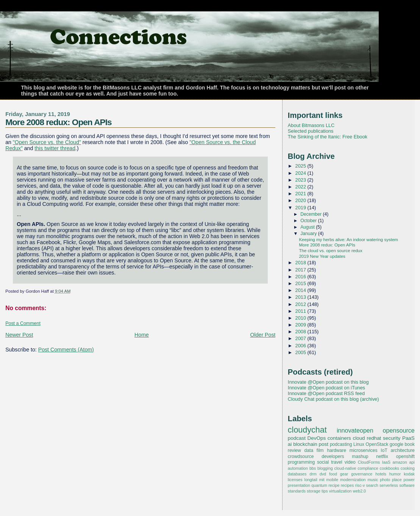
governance (362, 474)
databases (297, 474)
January (309, 234)
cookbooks (390, 468)
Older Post (263, 335)
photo (385, 480)
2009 (301, 325)
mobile (333, 480)
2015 (301, 283)
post (324, 444)
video (350, 462)
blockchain (305, 444)
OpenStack (377, 444)
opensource (398, 430)
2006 (301, 346)
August (308, 227)
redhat (374, 438)
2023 (301, 180)
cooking (408, 468)
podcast (297, 438)
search (372, 485)
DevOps (317, 438)
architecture (403, 450)
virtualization (340, 491)
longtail (311, 480)
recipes (347, 485)
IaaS (386, 462)
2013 (301, 297)
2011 (301, 311)
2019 (301, 208)
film (320, 450)
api (412, 462)
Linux (359, 444)
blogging (325, 468)
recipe (334, 485)
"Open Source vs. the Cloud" (47, 142)
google (397, 444)
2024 (301, 173)
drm (313, 474)
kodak (409, 474)
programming (301, 462)
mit (322, 480)
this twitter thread (55, 148)
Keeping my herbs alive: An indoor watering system (348, 240)
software (407, 485)
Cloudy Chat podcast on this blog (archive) (333, 399)
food (333, 474)
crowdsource (301, 456)
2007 (301, 338)
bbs (313, 468)
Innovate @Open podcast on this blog (328, 382)
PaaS (408, 438)
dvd (323, 474)
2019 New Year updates (322, 256)
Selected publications (311, 131)
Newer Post (19, 335)
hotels (381, 474)
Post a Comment (23, 323)
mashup (360, 456)
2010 (301, 318)
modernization (353, 480)
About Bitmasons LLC (311, 125)
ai (290, 444)
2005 (301, 352)
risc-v (360, 485)
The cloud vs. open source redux (330, 251)
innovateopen (355, 430)
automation (298, 468)
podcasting (341, 444)
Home (142, 335)
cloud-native (345, 468)
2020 (301, 200)
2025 (301, 166)
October (309, 221)
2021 (301, 194)
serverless (389, 485)
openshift (405, 456)
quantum (319, 485)
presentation (299, 485)
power (409, 480)
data (309, 450)
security (392, 438)
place (397, 480)
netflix (382, 456)
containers (339, 438)
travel (337, 462)
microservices (364, 450)
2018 (301, 263)
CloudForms (369, 462)
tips (325, 491)
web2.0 (359, 491)
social (323, 462)
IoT (384, 450)
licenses (295, 480)
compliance (368, 468)
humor (395, 474)
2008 (301, 332)
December (311, 214)
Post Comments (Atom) (66, 350)
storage (314, 491)
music (373, 480)
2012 (301, 304)
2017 (301, 270)
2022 (301, 187)
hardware (336, 450)
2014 (301, 290)
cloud (359, 438)
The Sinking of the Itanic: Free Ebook (328, 137)
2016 (301, 277)
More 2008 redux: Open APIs (58, 122)
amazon (400, 462)
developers (333, 456)
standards (297, 491)
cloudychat (307, 430)
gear (344, 474)
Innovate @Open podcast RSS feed (326, 393)
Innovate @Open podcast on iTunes (326, 388)
